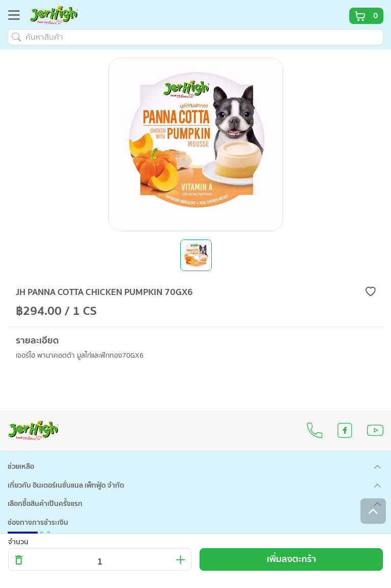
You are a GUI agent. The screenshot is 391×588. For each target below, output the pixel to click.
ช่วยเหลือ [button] (21, 467)
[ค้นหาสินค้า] (195, 37)
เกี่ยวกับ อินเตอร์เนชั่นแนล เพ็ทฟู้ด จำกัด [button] (66, 486)
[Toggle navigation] (17, 17)
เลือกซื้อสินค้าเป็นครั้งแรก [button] (45, 504)
